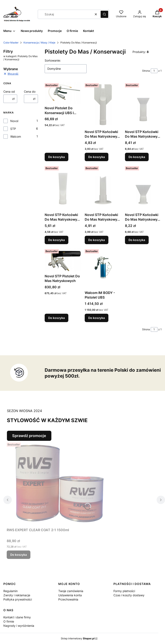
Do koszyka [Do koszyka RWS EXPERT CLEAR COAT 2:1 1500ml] (19, 555)
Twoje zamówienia (71, 591)
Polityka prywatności (18, 599)
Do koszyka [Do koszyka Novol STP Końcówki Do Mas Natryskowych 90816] (137, 240)
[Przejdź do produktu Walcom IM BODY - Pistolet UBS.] (103, 268)
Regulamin (10, 591)
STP (13, 129)
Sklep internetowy (78, 638)
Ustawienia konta (70, 595)
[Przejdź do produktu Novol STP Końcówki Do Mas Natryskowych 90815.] (103, 188)
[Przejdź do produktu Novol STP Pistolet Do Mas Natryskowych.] (63, 260)
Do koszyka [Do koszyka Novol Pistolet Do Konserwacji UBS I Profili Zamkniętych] (57, 157)
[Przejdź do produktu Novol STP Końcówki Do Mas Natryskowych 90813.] (143, 105)
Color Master (11, 43)
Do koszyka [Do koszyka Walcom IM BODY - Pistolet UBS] (97, 318)
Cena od (9, 92)
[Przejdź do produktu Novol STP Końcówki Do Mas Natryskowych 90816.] (143, 188)
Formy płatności (124, 591)
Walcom (16, 136)
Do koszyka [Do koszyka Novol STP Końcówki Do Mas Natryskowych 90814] (57, 240)
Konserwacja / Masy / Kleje (39, 43)
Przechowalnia (68, 599)
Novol (14, 121)
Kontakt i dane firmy (17, 617)
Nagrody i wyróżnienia (19, 626)
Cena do (30, 92)
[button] (104, 14)
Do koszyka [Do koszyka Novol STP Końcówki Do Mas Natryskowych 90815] (97, 240)
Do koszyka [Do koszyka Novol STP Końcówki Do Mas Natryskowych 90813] (137, 157)
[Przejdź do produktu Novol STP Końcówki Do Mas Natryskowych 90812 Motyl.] (103, 105)
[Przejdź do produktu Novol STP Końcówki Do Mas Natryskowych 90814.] (63, 188)
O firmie (9, 621)
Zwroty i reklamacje (17, 595)
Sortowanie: (53, 60)
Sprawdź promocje (29, 436)
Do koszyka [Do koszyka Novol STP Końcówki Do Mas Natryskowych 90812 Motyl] (97, 157)
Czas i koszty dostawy (129, 595)
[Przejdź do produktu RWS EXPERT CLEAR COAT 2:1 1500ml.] (59, 483)
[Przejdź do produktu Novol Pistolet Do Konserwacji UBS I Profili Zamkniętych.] (63, 93)
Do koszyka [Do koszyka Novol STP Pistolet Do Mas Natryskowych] (57, 318)
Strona (146, 71)
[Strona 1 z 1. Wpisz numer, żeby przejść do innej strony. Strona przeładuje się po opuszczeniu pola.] (154, 71)
